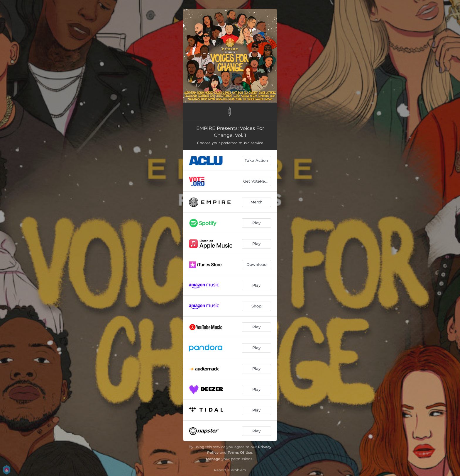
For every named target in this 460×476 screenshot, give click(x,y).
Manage (213, 459)
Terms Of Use (240, 452)
